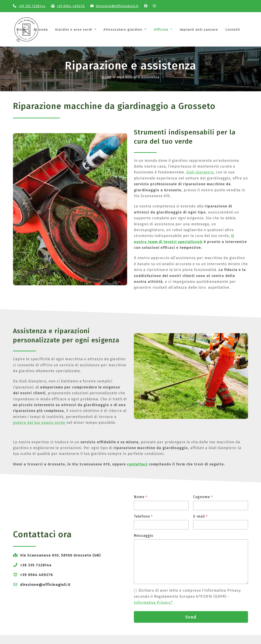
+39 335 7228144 (32, 6)
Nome (141, 497)
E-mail (200, 516)
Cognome (203, 497)
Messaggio (144, 536)
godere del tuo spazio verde (39, 423)
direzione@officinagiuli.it (117, 6)
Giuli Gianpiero (200, 172)
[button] (18, 41)
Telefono (143, 516)
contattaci (137, 464)
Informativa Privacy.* (153, 602)
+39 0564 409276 (71, 6)
